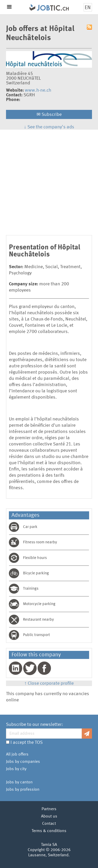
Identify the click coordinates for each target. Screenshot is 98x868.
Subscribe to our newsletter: (34, 725)
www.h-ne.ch (38, 90)
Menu (9, 7)
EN (88, 8)
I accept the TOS (27, 743)
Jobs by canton (19, 782)
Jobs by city (16, 769)
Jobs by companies (23, 762)
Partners (49, 809)
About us (49, 816)
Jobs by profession (23, 790)
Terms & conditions (49, 831)
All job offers (17, 754)
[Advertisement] (49, 181)
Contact (49, 824)
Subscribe (49, 115)
